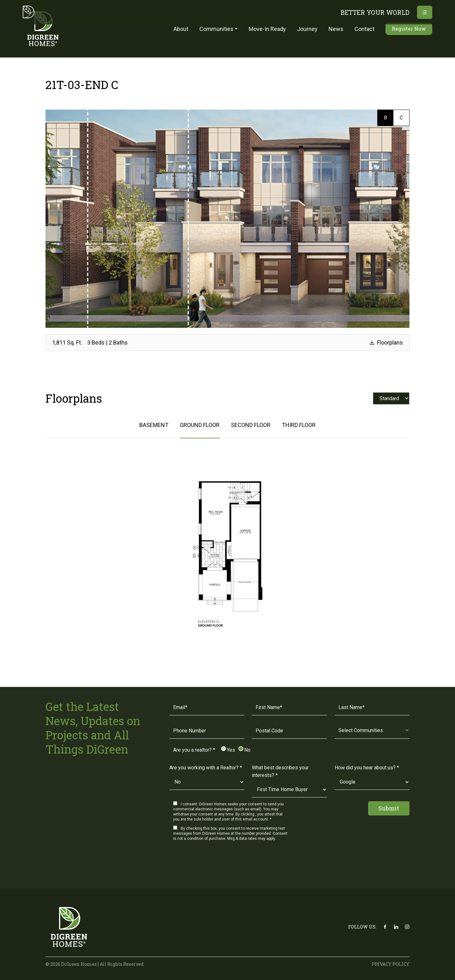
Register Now (409, 29)
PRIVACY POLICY (391, 964)
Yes (228, 750)
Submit (389, 808)
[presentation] (217, 863)
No (245, 750)
